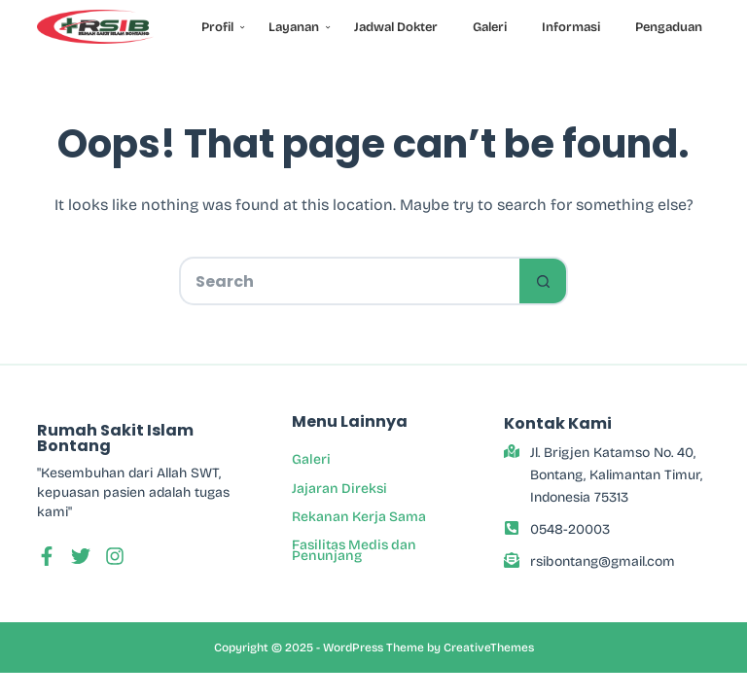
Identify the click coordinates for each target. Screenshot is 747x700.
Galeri (490, 27)
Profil (221, 27)
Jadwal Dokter (396, 27)
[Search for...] (349, 281)
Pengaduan (669, 27)
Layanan (298, 27)
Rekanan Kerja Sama (359, 517)
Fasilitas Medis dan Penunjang (354, 550)
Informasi (571, 27)
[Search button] (544, 281)
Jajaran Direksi (339, 489)
